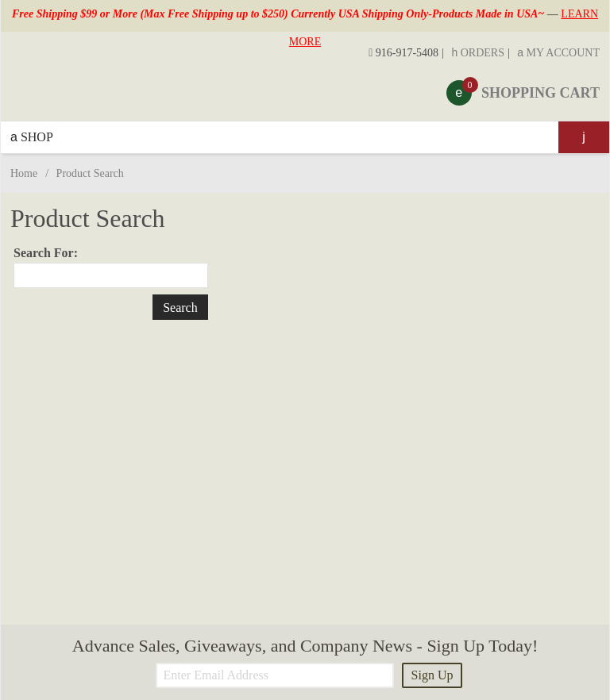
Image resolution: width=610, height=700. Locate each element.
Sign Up (432, 675)
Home (24, 173)
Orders (478, 53)
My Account (558, 53)
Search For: (46, 253)
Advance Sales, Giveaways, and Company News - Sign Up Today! (305, 646)
